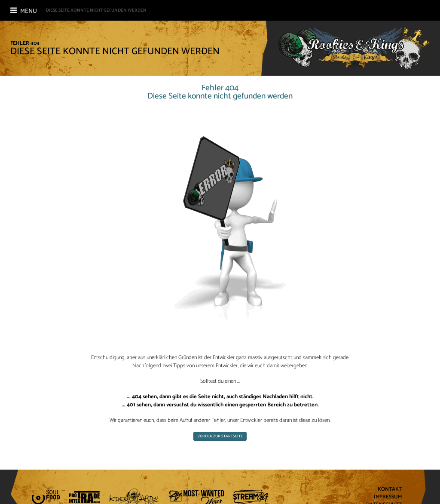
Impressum (388, 497)
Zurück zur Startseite (220, 436)
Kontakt (390, 490)
